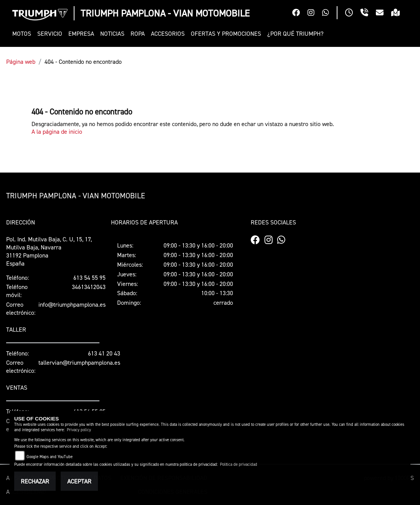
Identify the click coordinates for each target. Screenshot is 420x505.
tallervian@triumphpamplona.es (79, 362)
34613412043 (89, 287)
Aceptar (79, 481)
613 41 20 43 (104, 353)
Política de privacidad (239, 464)
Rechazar (35, 481)
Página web (21, 61)
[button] (23, 34)
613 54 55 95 (89, 277)
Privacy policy (79, 430)
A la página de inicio (57, 131)
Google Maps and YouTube (50, 457)
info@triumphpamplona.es (72, 304)
